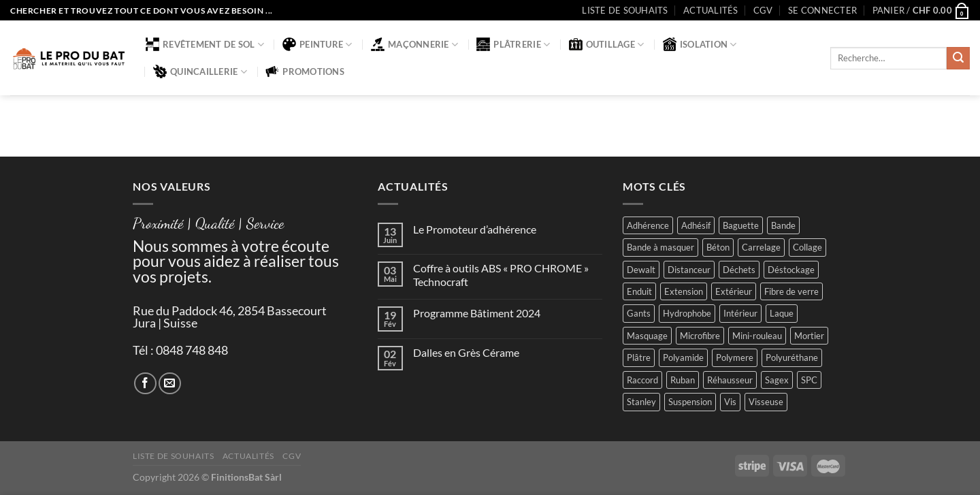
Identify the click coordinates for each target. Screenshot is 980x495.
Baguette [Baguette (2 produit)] (741, 225)
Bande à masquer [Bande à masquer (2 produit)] (660, 247)
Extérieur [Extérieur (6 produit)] (734, 291)
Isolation (700, 44)
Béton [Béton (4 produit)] (718, 247)
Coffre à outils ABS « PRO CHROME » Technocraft (501, 274)
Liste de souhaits (625, 10)
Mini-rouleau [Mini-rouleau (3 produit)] (757, 336)
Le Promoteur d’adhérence (475, 229)
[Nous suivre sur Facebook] (145, 384)
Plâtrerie (513, 44)
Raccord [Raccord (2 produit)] (642, 380)
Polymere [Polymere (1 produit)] (735, 357)
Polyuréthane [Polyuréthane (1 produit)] (792, 357)
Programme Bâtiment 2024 (477, 313)
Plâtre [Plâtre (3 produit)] (639, 357)
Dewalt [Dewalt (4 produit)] (641, 270)
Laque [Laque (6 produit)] (782, 313)
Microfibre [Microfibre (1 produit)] (700, 336)
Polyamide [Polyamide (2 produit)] (683, 357)
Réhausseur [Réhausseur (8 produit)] (730, 380)
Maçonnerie (414, 44)
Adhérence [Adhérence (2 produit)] (648, 225)
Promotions (305, 71)
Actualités (711, 10)
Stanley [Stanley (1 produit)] (641, 402)
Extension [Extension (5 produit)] (684, 291)
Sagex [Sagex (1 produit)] (777, 380)
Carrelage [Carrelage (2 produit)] (761, 247)
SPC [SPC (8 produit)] (809, 380)
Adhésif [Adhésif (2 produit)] (696, 225)
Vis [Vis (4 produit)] (730, 402)
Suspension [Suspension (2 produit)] (690, 402)
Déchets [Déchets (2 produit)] (739, 270)
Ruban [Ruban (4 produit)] (683, 380)
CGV (763, 10)
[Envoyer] (958, 59)
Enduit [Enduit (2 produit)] (639, 291)
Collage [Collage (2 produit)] (807, 247)
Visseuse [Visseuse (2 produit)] (766, 402)
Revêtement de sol (205, 44)
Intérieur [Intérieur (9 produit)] (740, 313)
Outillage (607, 44)
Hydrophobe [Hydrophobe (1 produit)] (687, 313)
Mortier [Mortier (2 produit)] (809, 336)
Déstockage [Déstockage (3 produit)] (791, 270)
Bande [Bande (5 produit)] (783, 225)
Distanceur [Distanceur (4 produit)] (689, 270)
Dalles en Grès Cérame (466, 352)
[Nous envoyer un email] (170, 384)
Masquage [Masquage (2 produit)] (647, 336)
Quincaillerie (200, 71)
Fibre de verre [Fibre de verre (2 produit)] (791, 291)
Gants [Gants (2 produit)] (639, 313)
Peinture (317, 44)
